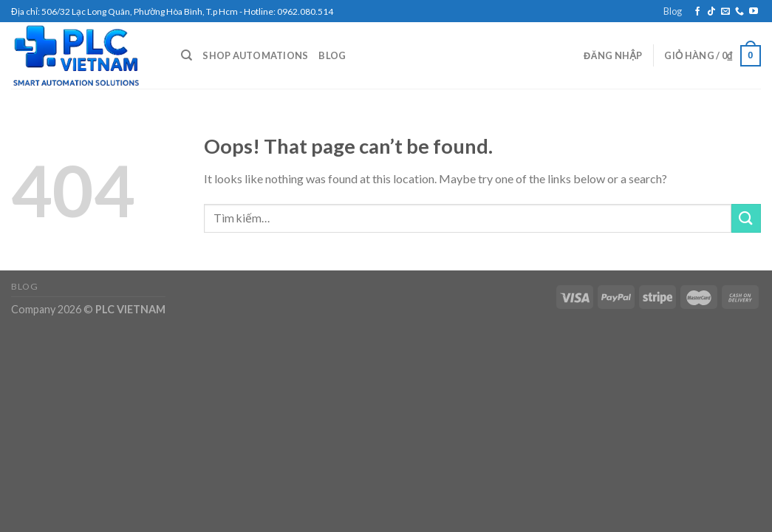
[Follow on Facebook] (697, 12)
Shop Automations (255, 55)
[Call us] (739, 12)
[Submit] (746, 218)
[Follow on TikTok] (711, 12)
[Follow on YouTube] (754, 12)
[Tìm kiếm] (187, 55)
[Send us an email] (725, 12)
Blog (673, 11)
